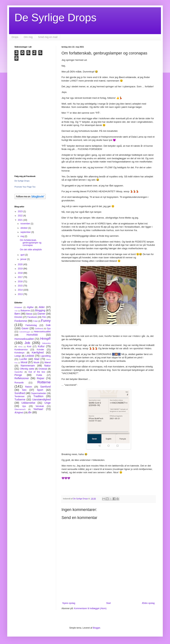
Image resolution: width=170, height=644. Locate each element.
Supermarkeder (39, 393)
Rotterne (44, 382)
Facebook (32, 317)
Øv (30, 412)
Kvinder (40, 350)
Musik (36, 362)
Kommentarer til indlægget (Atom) (90, 608)
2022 (21, 216)
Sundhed (20, 393)
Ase (16, 311)
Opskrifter (19, 372)
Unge (48, 403)
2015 (21, 286)
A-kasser (18, 307)
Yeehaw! (38, 409)
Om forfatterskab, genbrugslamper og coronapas (31, 243)
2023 (21, 211)
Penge (18, 375)
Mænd (48, 362)
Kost (29, 347)
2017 (21, 277)
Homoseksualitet (24, 339)
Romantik (19, 383)
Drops (15, 37)
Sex (24, 390)
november (26, 224)
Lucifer (23, 359)
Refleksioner (22, 378)
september (26, 232)
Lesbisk (30, 356)
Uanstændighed (41, 400)
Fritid (35, 321)
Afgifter (30, 307)
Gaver (25, 328)
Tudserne (20, 400)
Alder (42, 307)
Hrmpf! (45, 339)
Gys (49, 329)
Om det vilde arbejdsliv (31, 250)
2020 (21, 264)
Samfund (45, 387)
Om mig (28, 37)
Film (44, 317)
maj (23, 236)
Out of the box (37, 372)
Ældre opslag (148, 603)
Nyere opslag (69, 603)
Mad (37, 359)
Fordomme (21, 321)
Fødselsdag (31, 325)
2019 (21, 269)
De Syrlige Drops (56, 18)
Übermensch (20, 409)
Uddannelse (28, 403)
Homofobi (32, 335)
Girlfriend (39, 329)
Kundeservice (21, 350)
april (23, 255)
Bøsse (29, 314)
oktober (24, 228)
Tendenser (20, 396)
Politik (39, 375)
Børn (17, 314)
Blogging (40, 310)
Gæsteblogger (25, 332)
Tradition (38, 396)
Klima (20, 347)
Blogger (96, 628)
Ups (24, 406)
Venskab (40, 406)
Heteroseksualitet (42, 332)
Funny (46, 321)
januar (24, 259)
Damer (41, 314)
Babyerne (25, 311)
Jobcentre (46, 343)
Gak (48, 325)
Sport (40, 390)
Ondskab (43, 369)
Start (108, 603)
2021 (21, 220)
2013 (21, 294)
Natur (47, 366)
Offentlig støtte (27, 369)
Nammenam (28, 366)
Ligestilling (46, 356)
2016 (21, 282)
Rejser (41, 378)
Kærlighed (38, 352)
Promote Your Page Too (25, 187)
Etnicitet (18, 317)
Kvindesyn (19, 353)
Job (27, 343)
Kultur (41, 346)
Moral (24, 362)
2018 (21, 273)
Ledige (18, 356)
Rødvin (29, 387)
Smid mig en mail (48, 37)
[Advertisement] (33, 115)
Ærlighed (19, 413)
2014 (21, 290)
